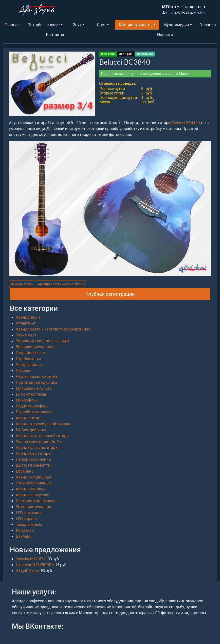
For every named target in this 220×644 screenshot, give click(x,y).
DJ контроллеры (31, 394)
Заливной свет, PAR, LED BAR (42, 341)
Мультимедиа (176, 25)
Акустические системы (37, 376)
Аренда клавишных (34, 477)
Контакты (55, 34)
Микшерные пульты (34, 388)
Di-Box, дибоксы (31, 430)
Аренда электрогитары (37, 447)
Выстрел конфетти (33, 465)
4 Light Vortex (28, 570)
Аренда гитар (22, 284)
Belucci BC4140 (186, 122)
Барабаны (25, 471)
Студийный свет (31, 353)
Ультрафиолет (29, 364)
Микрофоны (27, 400)
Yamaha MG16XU (32, 559)
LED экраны (27, 518)
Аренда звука (28, 317)
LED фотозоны (29, 512)
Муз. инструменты (136, 25)
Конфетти (25, 530)
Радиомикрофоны (33, 406)
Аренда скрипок (31, 489)
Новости (165, 34)
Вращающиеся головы (37, 347)
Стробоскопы (28, 359)
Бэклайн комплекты (35, 412)
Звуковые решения (33, 506)
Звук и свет (26, 335)
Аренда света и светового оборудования (53, 329)
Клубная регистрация (110, 294)
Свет (101, 25)
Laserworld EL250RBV (35, 564)
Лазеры (23, 370)
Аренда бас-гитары (34, 453)
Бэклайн (24, 536)
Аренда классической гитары (43, 424)
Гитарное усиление (33, 459)
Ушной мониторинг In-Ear (39, 441)
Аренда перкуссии (33, 495)
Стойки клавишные (34, 483)
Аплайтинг (26, 323)
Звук (77, 25)
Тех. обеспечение (44, 25)
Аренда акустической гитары (62, 284)
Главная (12, 25)
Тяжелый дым (29, 524)
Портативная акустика (37, 382)
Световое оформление (37, 501)
